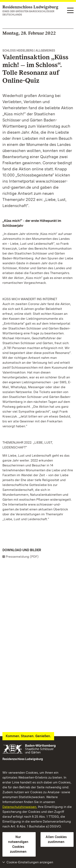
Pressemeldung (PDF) (22, 557)
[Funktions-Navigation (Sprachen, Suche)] (70, 11)
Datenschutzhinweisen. (20, 807)
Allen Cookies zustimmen (56, 839)
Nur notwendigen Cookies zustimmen (18, 844)
